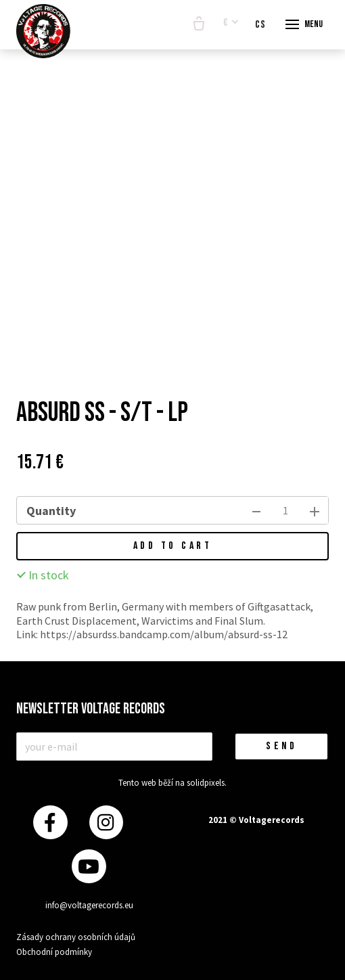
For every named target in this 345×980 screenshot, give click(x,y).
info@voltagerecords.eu (89, 905)
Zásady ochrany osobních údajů (76, 937)
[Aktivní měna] (231, 23)
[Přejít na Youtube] (89, 867)
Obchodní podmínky (54, 952)
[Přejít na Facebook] (50, 823)
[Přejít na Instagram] (106, 823)
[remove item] (256, 510)
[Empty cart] (199, 24)
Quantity (51, 511)
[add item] (315, 510)
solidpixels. (207, 783)
